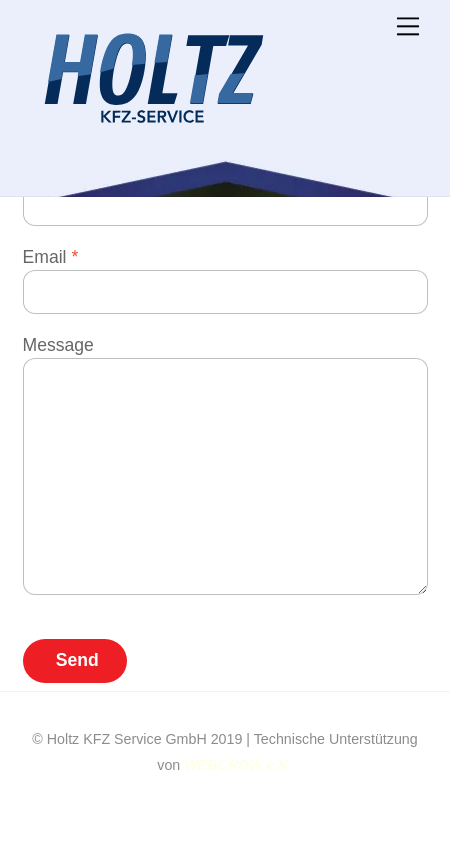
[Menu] (408, 26)
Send (77, 660)
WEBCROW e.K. (238, 765)
